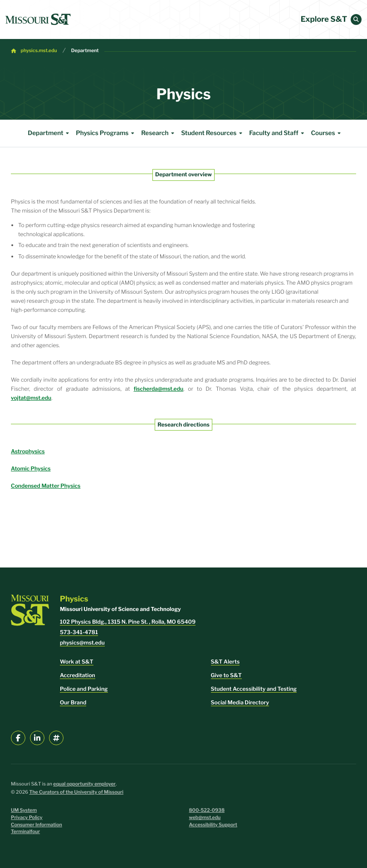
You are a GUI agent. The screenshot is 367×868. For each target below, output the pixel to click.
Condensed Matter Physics (46, 486)
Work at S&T (77, 662)
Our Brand (73, 702)
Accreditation (78, 675)
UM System (24, 810)
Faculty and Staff (278, 133)
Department (85, 51)
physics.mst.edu (39, 51)
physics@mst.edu (82, 643)
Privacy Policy (27, 817)
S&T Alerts (225, 662)
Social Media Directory (240, 702)
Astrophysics (28, 451)
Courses (327, 133)
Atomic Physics (31, 468)
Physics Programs (106, 133)
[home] (38, 19)
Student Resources (213, 133)
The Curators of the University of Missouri (76, 792)
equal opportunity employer (84, 784)
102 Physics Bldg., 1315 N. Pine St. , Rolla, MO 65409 (128, 622)
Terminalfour (25, 832)
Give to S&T (226, 675)
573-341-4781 (79, 632)
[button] (356, 19)
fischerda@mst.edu (159, 389)
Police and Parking (84, 689)
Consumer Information (37, 825)
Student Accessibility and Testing (254, 689)
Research (159, 133)
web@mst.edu (205, 817)
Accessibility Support (213, 825)
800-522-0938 (207, 810)
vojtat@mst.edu (31, 398)
